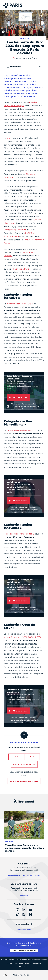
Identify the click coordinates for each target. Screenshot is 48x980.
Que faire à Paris (21, 975)
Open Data (19, 963)
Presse (10, 963)
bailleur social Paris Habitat (19, 534)
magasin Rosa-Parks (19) (19, 304)
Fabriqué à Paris (21, 269)
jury (8, 138)
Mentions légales (8, 959)
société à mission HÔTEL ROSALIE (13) (22, 637)
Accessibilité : (32, 959)
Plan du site (24, 967)
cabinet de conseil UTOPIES (20, 430)
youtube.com (13, 379)
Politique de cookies (33, 963)
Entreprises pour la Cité (15, 230)
